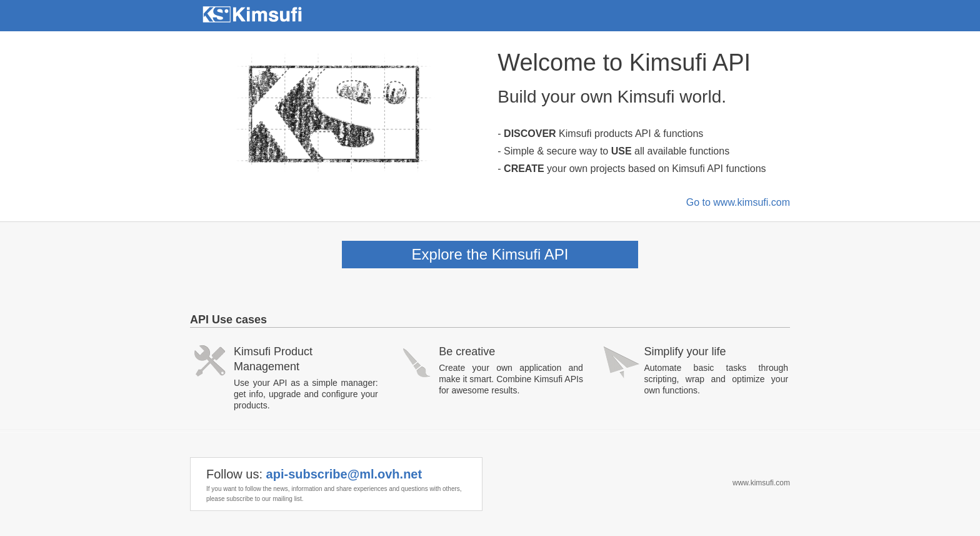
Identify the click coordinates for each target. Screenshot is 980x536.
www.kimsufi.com (761, 483)
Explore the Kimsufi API (490, 254)
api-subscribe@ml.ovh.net (344, 474)
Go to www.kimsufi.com (738, 202)
